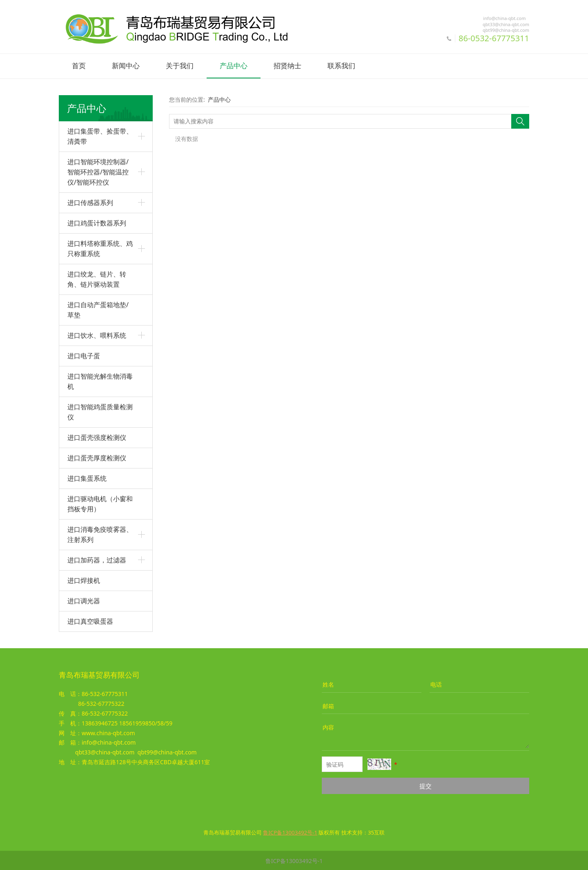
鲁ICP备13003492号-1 (294, 860)
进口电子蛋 (84, 355)
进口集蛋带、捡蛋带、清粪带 (100, 135)
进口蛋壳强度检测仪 (97, 437)
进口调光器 (84, 600)
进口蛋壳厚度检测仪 (97, 457)
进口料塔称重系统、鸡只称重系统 (100, 248)
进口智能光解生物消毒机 (100, 380)
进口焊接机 (84, 580)
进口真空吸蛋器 (90, 620)
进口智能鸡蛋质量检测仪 (100, 411)
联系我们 (341, 66)
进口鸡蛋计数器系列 (97, 222)
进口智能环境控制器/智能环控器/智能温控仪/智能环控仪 (98, 171)
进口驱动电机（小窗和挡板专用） (100, 503)
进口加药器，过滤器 (97, 559)
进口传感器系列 (90, 202)
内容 (328, 726)
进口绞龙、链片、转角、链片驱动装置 (97, 278)
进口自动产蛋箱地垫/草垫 (98, 309)
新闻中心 (126, 66)
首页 (79, 66)
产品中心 (234, 66)
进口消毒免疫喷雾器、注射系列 (100, 534)
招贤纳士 (287, 66)
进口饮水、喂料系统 (97, 335)
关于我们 (180, 66)
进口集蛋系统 (87, 477)
